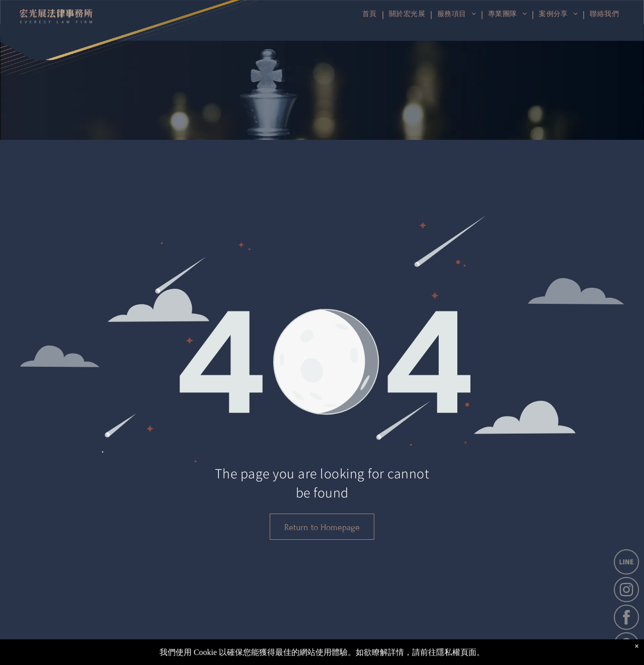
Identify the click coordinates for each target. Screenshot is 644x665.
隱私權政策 (503, 656)
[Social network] (603, 658)
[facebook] (577, 658)
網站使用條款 (550, 656)
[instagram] (590, 658)
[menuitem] (603, 14)
